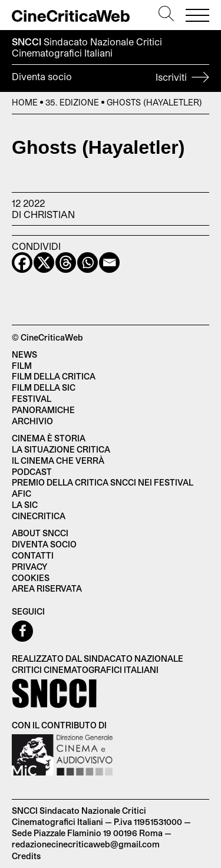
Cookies (31, 578)
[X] (44, 263)
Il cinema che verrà (58, 461)
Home (25, 102)
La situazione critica (61, 449)
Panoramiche (43, 410)
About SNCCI (40, 533)
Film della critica (54, 376)
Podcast (32, 472)
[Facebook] (22, 263)
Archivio (32, 421)
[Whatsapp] (88, 263)
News (24, 354)
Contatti (33, 555)
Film (22, 366)
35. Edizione (72, 102)
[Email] (109, 263)
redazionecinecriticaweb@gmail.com (86, 844)
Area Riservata (47, 588)
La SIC (25, 505)
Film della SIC (44, 387)
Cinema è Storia (49, 438)
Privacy (29, 567)
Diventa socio (111, 78)
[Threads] (66, 263)
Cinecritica (39, 516)
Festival (32, 399)
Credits (26, 856)
